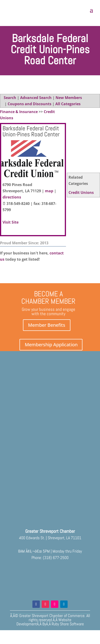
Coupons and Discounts (30, 104)
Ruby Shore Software (68, 624)
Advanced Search (36, 98)
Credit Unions (81, 192)
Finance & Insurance (19, 112)
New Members (69, 98)
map (49, 191)
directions (12, 197)
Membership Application (51, 345)
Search (10, 98)
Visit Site (11, 222)
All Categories (68, 104)
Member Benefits (47, 325)
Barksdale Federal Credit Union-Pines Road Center (31, 131)
